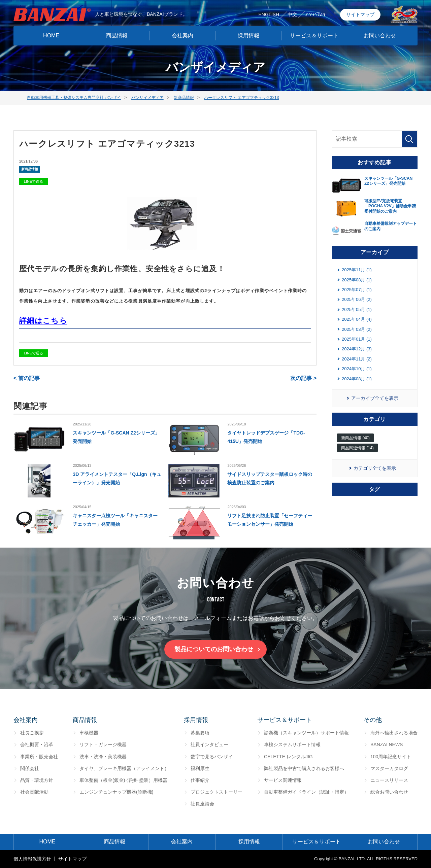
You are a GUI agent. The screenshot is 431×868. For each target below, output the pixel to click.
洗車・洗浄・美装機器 (103, 757)
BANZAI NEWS (387, 744)
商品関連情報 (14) (357, 448)
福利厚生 (200, 768)
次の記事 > (303, 378)
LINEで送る (34, 181)
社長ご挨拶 (32, 733)
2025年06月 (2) (357, 299)
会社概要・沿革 (37, 744)
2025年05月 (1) (357, 309)
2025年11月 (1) (357, 270)
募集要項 (200, 733)
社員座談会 (202, 804)
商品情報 (117, 34)
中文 (292, 13)
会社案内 (183, 34)
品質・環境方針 (37, 780)
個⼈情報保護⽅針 (32, 859)
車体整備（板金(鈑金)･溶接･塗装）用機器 (123, 780)
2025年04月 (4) (357, 319)
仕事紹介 (200, 780)
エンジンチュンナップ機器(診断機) (116, 792)
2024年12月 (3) (357, 349)
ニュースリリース (389, 780)
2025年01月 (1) (357, 339)
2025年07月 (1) (357, 290)
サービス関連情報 (283, 780)
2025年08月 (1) (357, 280)
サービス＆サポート (314, 34)
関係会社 (30, 768)
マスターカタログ (389, 768)
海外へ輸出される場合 (394, 733)
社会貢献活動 (34, 792)
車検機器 (89, 733)
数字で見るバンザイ (212, 757)
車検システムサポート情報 (292, 744)
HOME (51, 34)
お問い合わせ (380, 34)
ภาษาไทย (315, 13)
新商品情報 (30, 169)
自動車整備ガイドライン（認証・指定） (306, 792)
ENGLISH (269, 13)
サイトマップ (360, 13)
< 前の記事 (27, 378)
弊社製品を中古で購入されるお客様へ (304, 768)
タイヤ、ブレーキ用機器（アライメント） (124, 768)
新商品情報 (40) (355, 438)
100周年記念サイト (391, 757)
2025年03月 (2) (357, 329)
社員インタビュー (209, 744)
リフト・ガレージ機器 (103, 744)
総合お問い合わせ (389, 792)
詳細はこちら (43, 321)
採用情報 (248, 34)
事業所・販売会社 (39, 757)
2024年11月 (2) (357, 359)
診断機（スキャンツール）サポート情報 (306, 733)
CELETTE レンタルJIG (288, 757)
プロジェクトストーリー (217, 792)
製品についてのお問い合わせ (214, 649)
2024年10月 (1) (357, 369)
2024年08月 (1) (357, 379)
